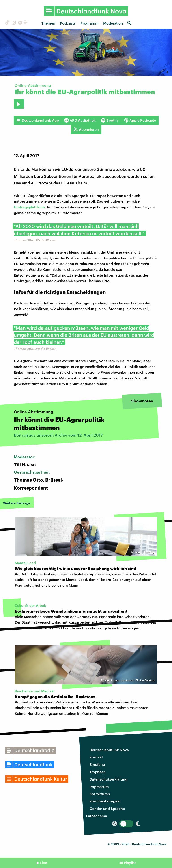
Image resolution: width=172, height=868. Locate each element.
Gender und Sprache (107, 808)
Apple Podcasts (140, 120)
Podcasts (68, 23)
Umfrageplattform (29, 207)
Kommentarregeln (105, 801)
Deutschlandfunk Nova (109, 750)
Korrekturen (100, 794)
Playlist (130, 863)
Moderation (113, 23)
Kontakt (96, 757)
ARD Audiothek (80, 120)
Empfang (97, 764)
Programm (89, 23)
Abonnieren (86, 129)
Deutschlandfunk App (38, 120)
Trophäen (98, 772)
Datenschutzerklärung (109, 779)
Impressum (99, 786)
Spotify (110, 120)
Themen (48, 23)
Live (44, 863)
